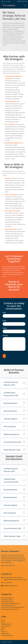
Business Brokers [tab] (15, 411)
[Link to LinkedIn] (3, 1)
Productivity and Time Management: (12, 607)
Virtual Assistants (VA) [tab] (15, 442)
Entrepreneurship (6, 600)
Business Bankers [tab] (15, 403)
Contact (3, 628)
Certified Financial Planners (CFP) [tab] (15, 384)
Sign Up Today (5, 626)
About (3, 622)
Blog (2, 630)
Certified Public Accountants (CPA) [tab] (15, 394)
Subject (5, 328)
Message (6, 336)
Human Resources (6, 602)
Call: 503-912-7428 (22, 1)
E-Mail (5, 321)
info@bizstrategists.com (11, 586)
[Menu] (25, 6)
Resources (4, 632)
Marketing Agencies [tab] (15, 434)
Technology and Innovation (9, 609)
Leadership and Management (10, 603)
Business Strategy (6, 598)
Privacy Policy (5, 634)
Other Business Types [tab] (15, 450)
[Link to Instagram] (7, 1)
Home (3, 620)
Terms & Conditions (7, 635)
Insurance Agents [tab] (15, 419)
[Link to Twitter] (9, 1)
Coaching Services (6, 624)
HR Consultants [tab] (15, 426)
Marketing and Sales (7, 605)
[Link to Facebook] (5, 1)
